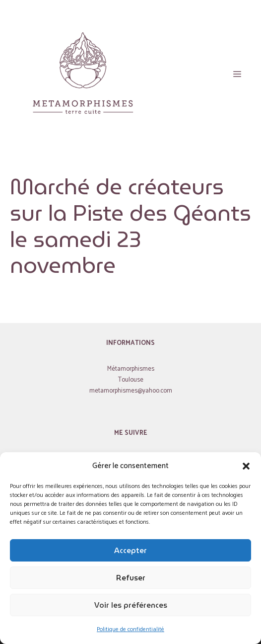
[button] (246, 466)
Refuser (131, 578)
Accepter (130, 551)
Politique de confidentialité (130, 629)
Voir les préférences (131, 605)
